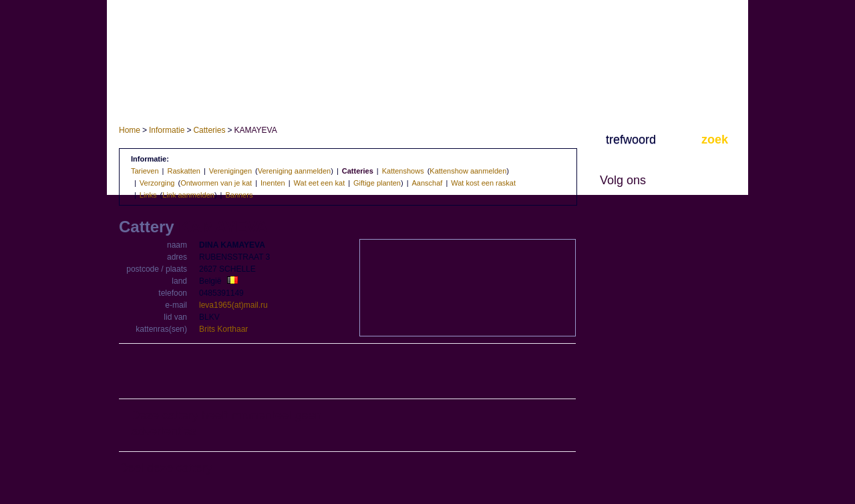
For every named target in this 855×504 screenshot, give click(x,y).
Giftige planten (377, 183)
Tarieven (145, 171)
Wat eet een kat (320, 183)
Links (148, 195)
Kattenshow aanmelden (468, 171)
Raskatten (184, 171)
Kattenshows (403, 171)
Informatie (167, 130)
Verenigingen (230, 171)
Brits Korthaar (223, 329)
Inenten (273, 183)
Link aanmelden (188, 195)
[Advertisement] (347, 372)
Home (130, 130)
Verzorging (157, 183)
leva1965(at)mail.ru (233, 305)
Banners (239, 195)
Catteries (209, 130)
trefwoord (631, 140)
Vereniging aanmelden (294, 171)
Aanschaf (427, 183)
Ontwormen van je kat (216, 183)
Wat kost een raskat (483, 183)
